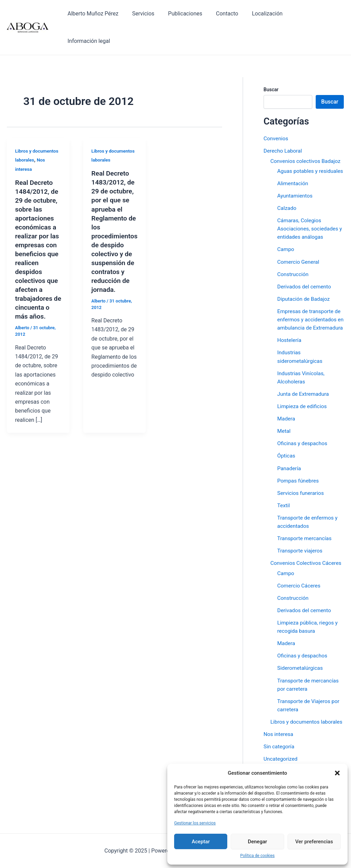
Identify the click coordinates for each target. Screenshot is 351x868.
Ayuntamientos (296, 176)
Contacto (232, 14)
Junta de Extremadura (304, 382)
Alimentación (293, 164)
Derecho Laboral (283, 123)
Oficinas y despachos (303, 431)
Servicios (154, 14)
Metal (284, 419)
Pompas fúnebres (299, 468)
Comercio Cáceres (300, 581)
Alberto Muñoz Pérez (106, 14)
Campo (286, 230)
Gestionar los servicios (195, 823)
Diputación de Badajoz (305, 279)
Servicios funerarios (301, 481)
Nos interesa (279, 738)
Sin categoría (280, 750)
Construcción (294, 254)
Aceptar (201, 842)
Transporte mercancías (305, 526)
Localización (270, 14)
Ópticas (287, 444)
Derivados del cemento (305, 267)
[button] (337, 773)
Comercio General (299, 242)
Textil (284, 493)
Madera (287, 407)
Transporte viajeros (301, 538)
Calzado (287, 188)
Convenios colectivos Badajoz (307, 133)
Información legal (317, 14)
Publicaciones (193, 14)
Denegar (257, 842)
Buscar (271, 62)
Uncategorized (281, 762)
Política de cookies (258, 856)
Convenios (276, 111)
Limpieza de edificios (303, 394)
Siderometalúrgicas (301, 663)
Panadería (290, 456)
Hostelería (290, 328)
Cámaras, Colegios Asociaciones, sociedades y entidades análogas (309, 209)
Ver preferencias (314, 842)
